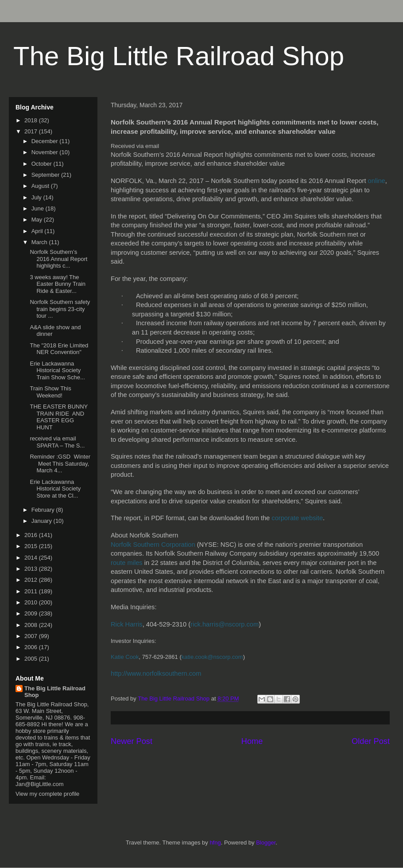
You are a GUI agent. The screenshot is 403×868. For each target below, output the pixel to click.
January (43, 521)
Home (252, 741)
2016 (32, 535)
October (43, 164)
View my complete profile (47, 794)
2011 (32, 591)
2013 (32, 569)
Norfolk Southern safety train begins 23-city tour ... (60, 309)
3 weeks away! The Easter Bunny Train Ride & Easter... (58, 284)
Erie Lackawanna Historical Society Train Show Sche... (57, 370)
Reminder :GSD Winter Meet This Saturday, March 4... (60, 463)
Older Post (371, 741)
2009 (32, 613)
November (46, 152)
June (39, 208)
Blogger (266, 843)
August (41, 186)
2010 (32, 602)
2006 (32, 647)
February (44, 510)
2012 (32, 580)
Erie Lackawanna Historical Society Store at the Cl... (55, 489)
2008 (32, 625)
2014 (32, 558)
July (37, 197)
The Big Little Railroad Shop (179, 56)
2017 (32, 131)
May (38, 220)
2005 (32, 659)
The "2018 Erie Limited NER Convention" (59, 349)
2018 (32, 120)
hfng (215, 843)
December (46, 141)
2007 (32, 636)
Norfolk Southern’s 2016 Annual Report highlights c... (58, 259)
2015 (32, 546)
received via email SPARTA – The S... (57, 442)
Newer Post (132, 741)
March (40, 242)
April (38, 231)
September (46, 175)
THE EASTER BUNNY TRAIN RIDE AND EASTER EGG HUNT (59, 417)
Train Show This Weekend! (50, 392)
